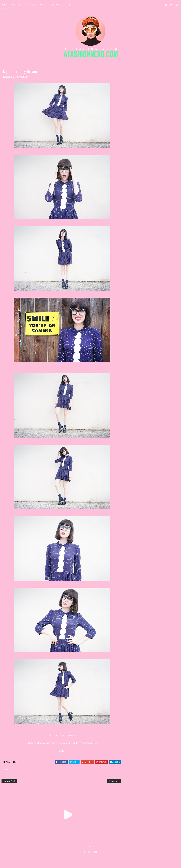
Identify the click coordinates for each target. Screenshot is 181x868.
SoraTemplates (19, 855)
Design (23, 4)
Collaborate (56, 4)
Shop (13, 4)
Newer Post (9, 781)
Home (4, 4)
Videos (33, 4)
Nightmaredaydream (65, 735)
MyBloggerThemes (51, 855)
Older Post (114, 781)
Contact (71, 4)
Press (43, 4)
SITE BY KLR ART (90, 852)
